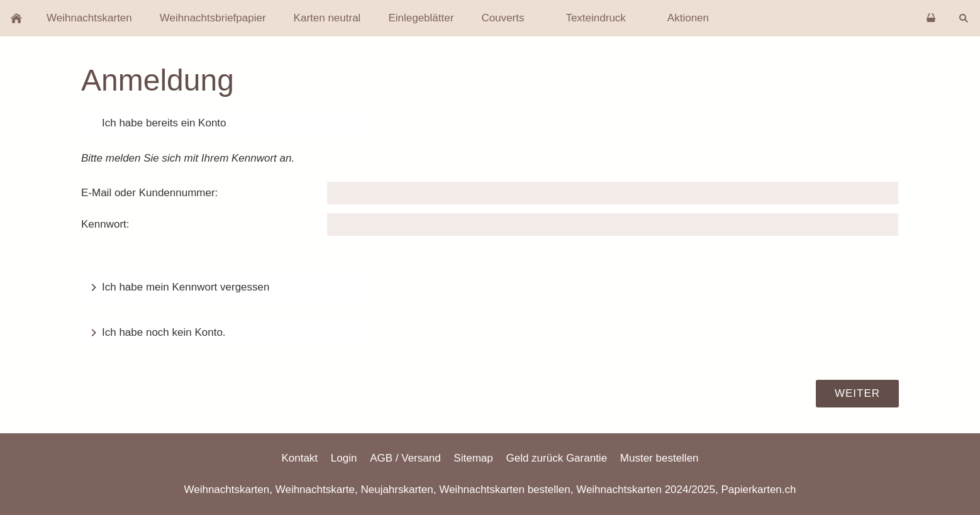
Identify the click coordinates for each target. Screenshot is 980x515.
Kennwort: (105, 224)
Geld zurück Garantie (556, 458)
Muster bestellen (660, 458)
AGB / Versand (405, 458)
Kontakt (299, 458)
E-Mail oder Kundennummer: (149, 193)
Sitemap (473, 458)
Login (344, 458)
